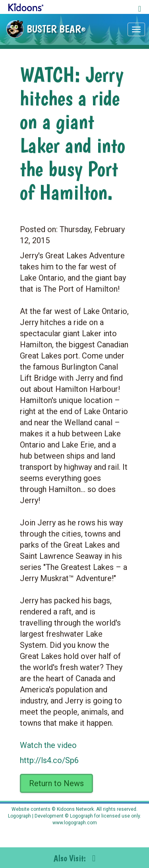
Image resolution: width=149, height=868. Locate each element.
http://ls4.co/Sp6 (49, 760)
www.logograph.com (75, 823)
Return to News (56, 783)
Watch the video (48, 745)
